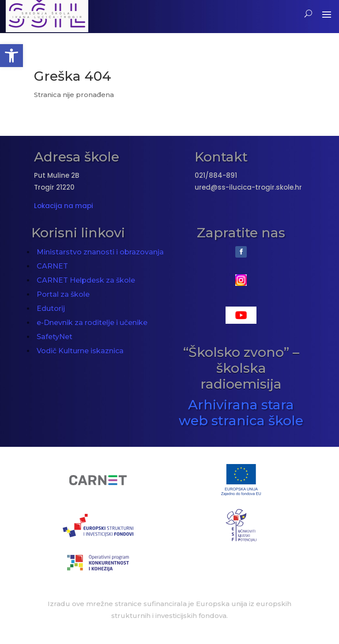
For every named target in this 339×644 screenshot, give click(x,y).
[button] (11, 56)
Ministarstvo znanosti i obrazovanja (100, 252)
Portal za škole (63, 294)
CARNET (52, 266)
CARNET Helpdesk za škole (86, 280)
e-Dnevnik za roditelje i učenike (92, 323)
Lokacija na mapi (64, 206)
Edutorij (51, 309)
